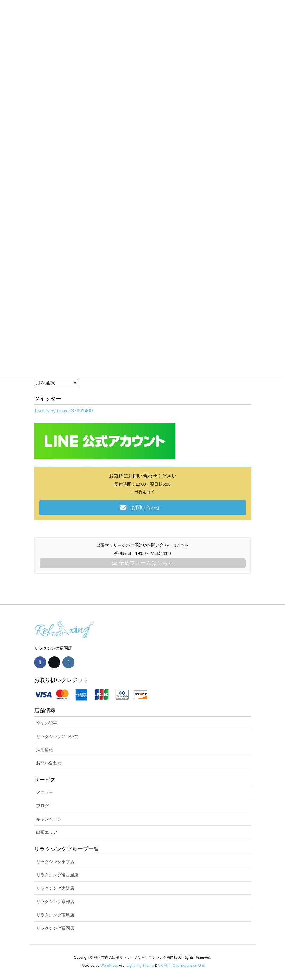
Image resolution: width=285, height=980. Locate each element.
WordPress (109, 966)
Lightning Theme (140, 966)
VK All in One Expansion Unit (181, 966)
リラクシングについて (57, 736)
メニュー (45, 792)
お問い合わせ (49, 763)
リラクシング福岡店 (55, 928)
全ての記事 (47, 723)
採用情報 (45, 750)
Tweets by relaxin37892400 (63, 411)
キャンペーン (49, 819)
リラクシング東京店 (55, 862)
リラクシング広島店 (55, 915)
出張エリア (47, 832)
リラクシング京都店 (55, 901)
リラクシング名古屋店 (57, 875)
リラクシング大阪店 (55, 888)
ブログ (43, 806)
